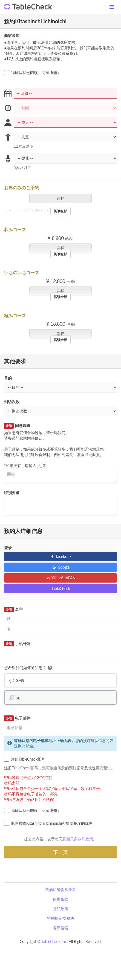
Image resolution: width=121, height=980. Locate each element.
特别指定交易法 (61, 918)
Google (61, 567)
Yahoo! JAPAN (61, 578)
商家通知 (12, 35)
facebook (61, 556)
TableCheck (61, 588)
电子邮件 (17, 718)
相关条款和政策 (80, 839)
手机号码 (17, 644)
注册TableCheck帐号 (25, 759)
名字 (13, 609)
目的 (8, 378)
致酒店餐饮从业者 (61, 889)
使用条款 (61, 899)
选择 (62, 198)
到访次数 (12, 402)
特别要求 (12, 493)
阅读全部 (61, 211)
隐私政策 (61, 909)
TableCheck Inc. (55, 942)
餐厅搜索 (61, 928)
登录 (8, 548)
